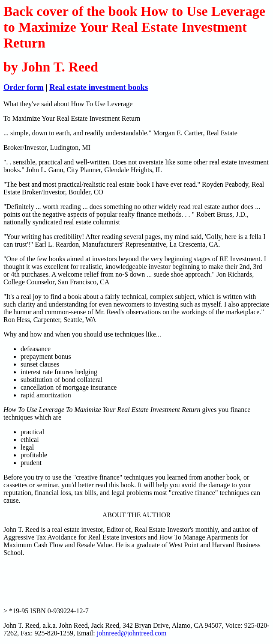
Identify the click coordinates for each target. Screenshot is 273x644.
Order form (24, 87)
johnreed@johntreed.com (132, 633)
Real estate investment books (99, 87)
